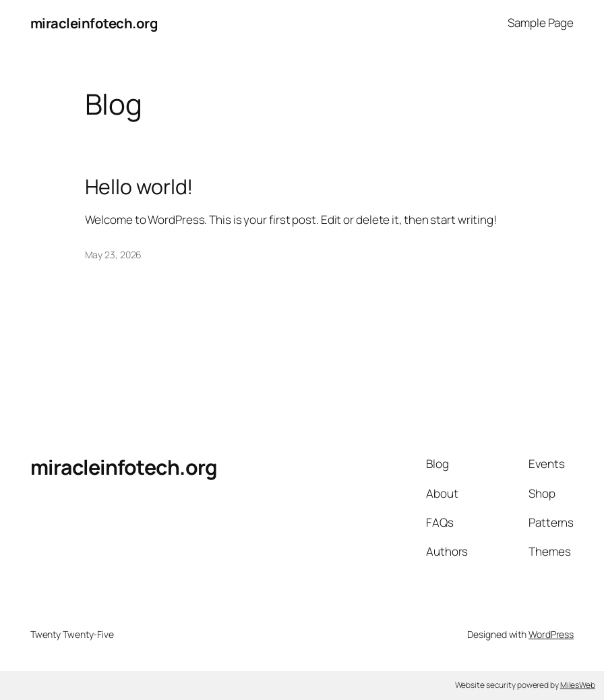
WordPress (551, 634)
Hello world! (139, 187)
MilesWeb (578, 685)
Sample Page (541, 23)
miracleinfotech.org (94, 23)
